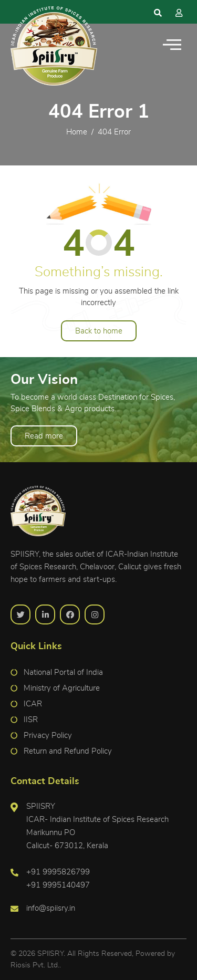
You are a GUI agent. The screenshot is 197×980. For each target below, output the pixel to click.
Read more (44, 436)
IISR (31, 720)
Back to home (99, 331)
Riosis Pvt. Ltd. (35, 965)
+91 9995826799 (58, 872)
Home (77, 132)
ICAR (33, 704)
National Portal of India (63, 673)
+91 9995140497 (58, 885)
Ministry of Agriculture (62, 688)
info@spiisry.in (51, 908)
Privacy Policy (48, 736)
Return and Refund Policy (68, 751)
